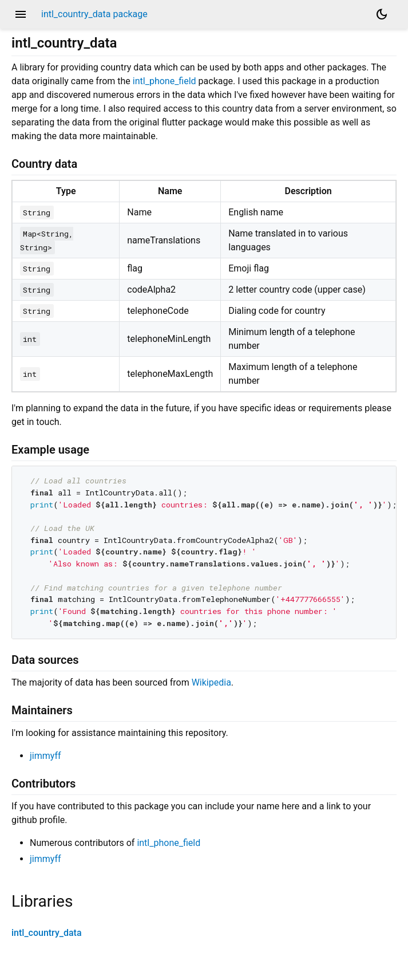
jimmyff (45, 756)
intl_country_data (47, 933)
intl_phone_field (165, 81)
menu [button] (21, 14)
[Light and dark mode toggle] (382, 14)
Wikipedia (211, 682)
